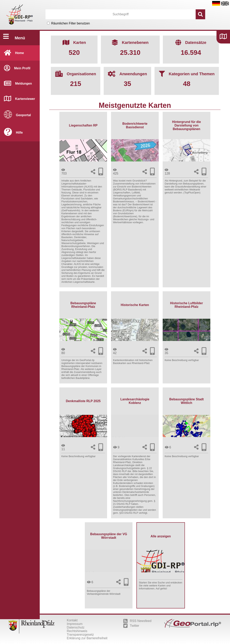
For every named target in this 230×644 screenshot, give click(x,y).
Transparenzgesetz (80, 635)
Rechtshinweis (77, 631)
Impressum (75, 624)
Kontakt (72, 620)
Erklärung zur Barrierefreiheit (87, 638)
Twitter (131, 626)
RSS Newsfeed (137, 621)
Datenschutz (76, 627)
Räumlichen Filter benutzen (71, 23)
